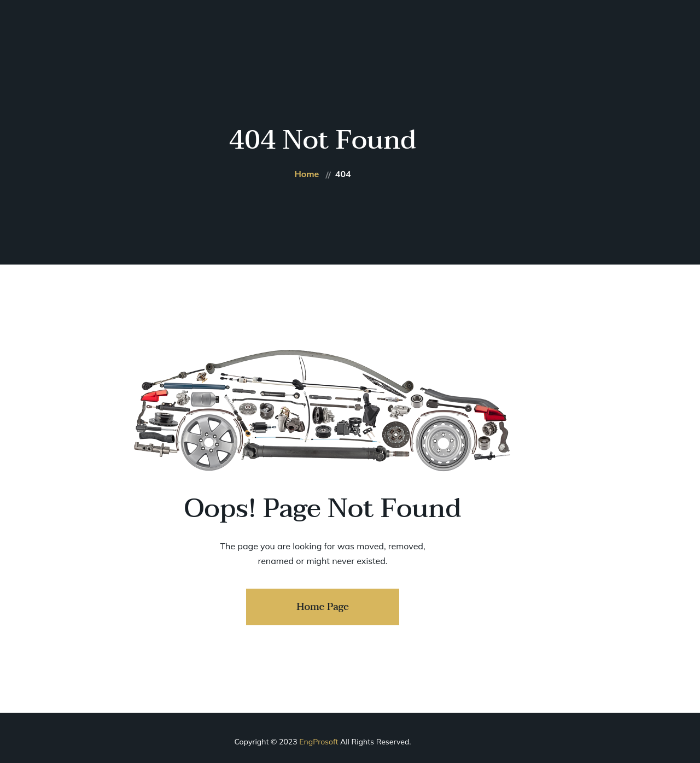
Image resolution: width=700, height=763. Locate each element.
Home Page (323, 607)
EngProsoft (319, 742)
